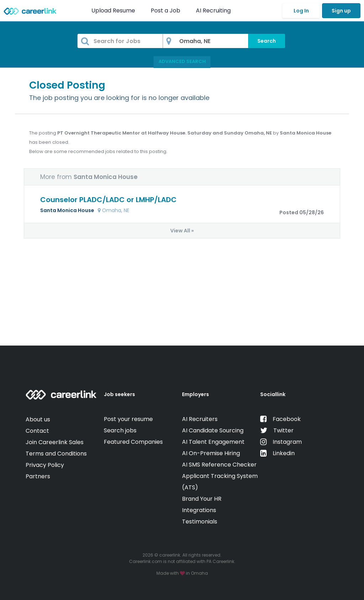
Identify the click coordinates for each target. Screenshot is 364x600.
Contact (37, 431)
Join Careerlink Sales (55, 442)
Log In (301, 11)
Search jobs (120, 430)
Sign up (341, 11)
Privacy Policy (45, 465)
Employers (196, 394)
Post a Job (166, 10)
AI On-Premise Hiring (211, 453)
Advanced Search (182, 61)
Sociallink (273, 394)
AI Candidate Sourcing (213, 430)
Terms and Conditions (56, 454)
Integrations (199, 510)
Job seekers (119, 394)
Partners (38, 476)
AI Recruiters (200, 419)
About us (38, 419)
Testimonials (200, 522)
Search (267, 41)
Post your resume (128, 419)
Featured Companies (133, 442)
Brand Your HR (202, 499)
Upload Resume (113, 10)
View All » (182, 231)
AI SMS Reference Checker (219, 465)
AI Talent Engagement (213, 442)
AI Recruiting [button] (215, 10)
